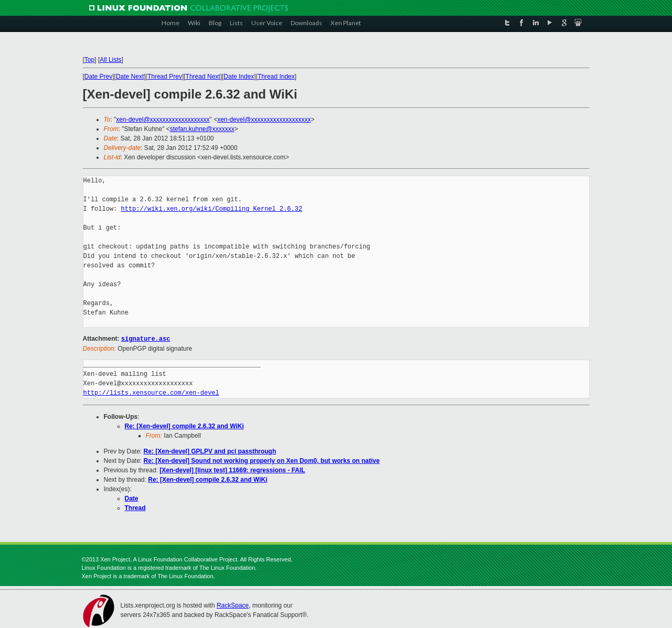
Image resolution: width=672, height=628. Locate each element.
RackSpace (233, 605)
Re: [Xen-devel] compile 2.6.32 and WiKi (184, 426)
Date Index (239, 77)
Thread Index (276, 77)
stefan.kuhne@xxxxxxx (202, 129)
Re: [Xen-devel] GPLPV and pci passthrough (210, 451)
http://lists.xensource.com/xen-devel (151, 392)
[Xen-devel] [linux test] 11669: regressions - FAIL (232, 470)
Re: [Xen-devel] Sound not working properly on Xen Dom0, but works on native (262, 460)
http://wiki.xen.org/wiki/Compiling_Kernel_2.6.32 (212, 209)
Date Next (130, 77)
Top (89, 60)
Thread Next (203, 77)
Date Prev (98, 77)
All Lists (110, 60)
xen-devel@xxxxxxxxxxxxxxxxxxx (163, 120)
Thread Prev (165, 77)
